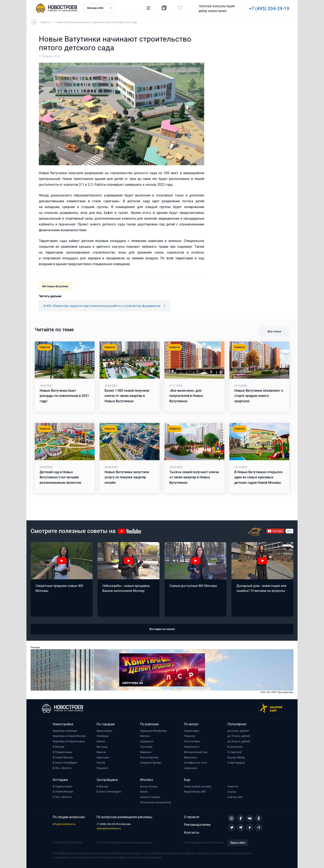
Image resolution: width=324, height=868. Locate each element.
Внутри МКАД (236, 757)
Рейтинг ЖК (235, 797)
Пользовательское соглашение (204, 842)
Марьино (146, 752)
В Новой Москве (63, 757)
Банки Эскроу (149, 786)
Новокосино (192, 747)
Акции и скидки (150, 797)
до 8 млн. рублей (238, 731)
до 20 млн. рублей (239, 741)
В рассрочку (235, 747)
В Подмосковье (62, 752)
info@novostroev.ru (64, 824)
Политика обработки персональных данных (124, 842)
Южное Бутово (149, 757)
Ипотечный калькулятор (155, 802)
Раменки (190, 736)
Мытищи (102, 747)
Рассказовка (192, 741)
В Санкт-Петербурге (65, 763)
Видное (101, 752)
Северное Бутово (151, 763)
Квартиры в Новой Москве (69, 736)
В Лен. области (62, 768)
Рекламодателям (197, 825)
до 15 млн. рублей (239, 736)
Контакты (192, 833)
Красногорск (104, 731)
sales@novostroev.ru (109, 828)
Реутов (101, 763)
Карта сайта (238, 843)
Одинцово (103, 757)
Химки (101, 741)
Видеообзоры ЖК (195, 792)
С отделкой (235, 752)
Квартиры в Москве (65, 731)
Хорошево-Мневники (153, 731)
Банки (144, 792)
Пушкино (102, 768)
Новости (233, 786)
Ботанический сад (196, 752)
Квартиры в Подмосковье (69, 741)
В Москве (59, 747)
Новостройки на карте (198, 786)
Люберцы (103, 736)
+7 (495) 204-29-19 (212, 9)
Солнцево (146, 747)
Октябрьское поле (195, 763)
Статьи (232, 792)
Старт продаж (236, 763)
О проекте (192, 817)
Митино (145, 736)
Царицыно (147, 741)
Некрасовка (191, 731)
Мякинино (191, 757)
